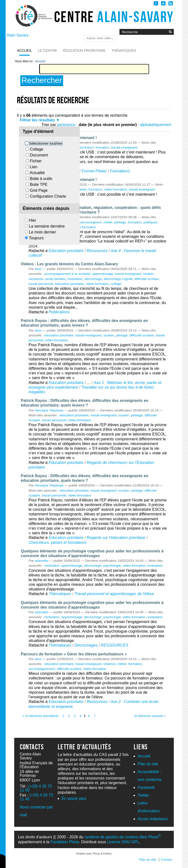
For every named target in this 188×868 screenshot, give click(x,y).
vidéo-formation (82, 147)
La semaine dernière (47, 226)
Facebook (146, 787)
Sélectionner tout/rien (46, 143)
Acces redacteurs (153, 819)
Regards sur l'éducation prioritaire (116, 538)
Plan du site (148, 764)
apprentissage (103, 274)
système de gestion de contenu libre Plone (123, 837)
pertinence (66, 125)
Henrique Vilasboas (49, 410)
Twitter (143, 795)
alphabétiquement (156, 125)
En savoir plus (74, 798)
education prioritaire (69, 284)
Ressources (97, 251)
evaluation (155, 566)
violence (109, 664)
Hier (32, 220)
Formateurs (120, 171)
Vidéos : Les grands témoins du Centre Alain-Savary (69, 264)
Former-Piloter (94, 171)
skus (38, 269)
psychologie (112, 566)
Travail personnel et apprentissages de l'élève (114, 594)
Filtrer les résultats (37, 120)
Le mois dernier (42, 232)
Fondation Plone (65, 842)
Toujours (36, 238)
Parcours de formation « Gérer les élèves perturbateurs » (74, 654)
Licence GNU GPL (123, 842)
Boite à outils (41, 179)
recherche (36, 279)
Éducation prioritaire (84, 51)
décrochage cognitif (118, 279)
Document (39, 155)
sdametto (42, 561)
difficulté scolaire (147, 279)
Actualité (37, 173)
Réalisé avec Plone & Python (94, 854)
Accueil (25, 51)
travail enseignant (124, 147)
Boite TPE (39, 185)
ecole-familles (55, 279)
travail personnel (41, 284)
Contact (167, 860)
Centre (114, 17)
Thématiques (124, 51)
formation (102, 147)
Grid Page (39, 190)
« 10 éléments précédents (40, 716)
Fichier (36, 161)
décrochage (93, 279)
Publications (59, 312)
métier (82, 189)
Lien (34, 167)
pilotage (120, 222)
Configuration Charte (48, 196)
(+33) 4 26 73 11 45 (36, 797)
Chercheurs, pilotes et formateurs (58, 542)
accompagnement (42, 669)
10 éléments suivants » (150, 716)
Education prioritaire (66, 251)
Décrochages (86, 645)
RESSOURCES (115, 645)
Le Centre (48, 51)
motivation (75, 279)
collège (116, 284)
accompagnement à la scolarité (67, 274)
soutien (148, 274)
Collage (36, 149)
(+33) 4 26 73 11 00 (36, 788)
